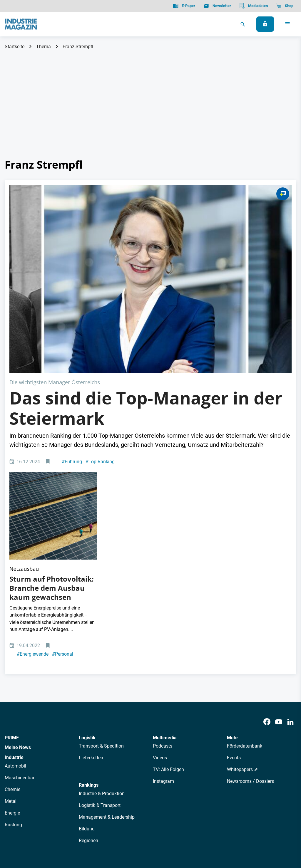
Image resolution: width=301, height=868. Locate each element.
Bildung (87, 696)
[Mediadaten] (254, 6)
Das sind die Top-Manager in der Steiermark (146, 314)
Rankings (89, 653)
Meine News (18, 615)
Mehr (233, 605)
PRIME (12, 605)
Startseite (15, 47)
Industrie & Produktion (102, 661)
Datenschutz (22, 833)
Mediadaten (178, 781)
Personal (63, 522)
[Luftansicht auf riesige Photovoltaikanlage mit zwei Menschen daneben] (53, 403)
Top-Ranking (100, 368)
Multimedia (165, 605)
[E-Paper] (184, 6)
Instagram (163, 649)
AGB (45, 833)
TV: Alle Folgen (168, 637)
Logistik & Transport (100, 673)
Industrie (14, 625)
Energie (12, 680)
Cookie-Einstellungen (124, 833)
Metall (11, 669)
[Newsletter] (217, 6)
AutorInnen (89, 781)
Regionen (88, 708)
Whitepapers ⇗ (242, 637)
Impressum (66, 833)
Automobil (15, 633)
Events (234, 626)
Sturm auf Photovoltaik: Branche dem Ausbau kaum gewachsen (52, 456)
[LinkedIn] (290, 590)
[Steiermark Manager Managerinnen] (150, 232)
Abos (137, 781)
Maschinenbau (20, 645)
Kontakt (90, 833)
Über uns (64, 781)
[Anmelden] (265, 24)
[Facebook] (267, 590)
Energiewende (33, 522)
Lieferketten (91, 626)
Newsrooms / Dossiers (250, 649)
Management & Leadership (107, 685)
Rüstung (13, 692)
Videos (160, 626)
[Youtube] (279, 590)
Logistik (87, 605)
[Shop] (285, 6)
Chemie (12, 657)
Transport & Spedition (101, 614)
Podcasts (163, 614)
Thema (44, 47)
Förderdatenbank (245, 614)
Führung (72, 368)
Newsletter (116, 781)
